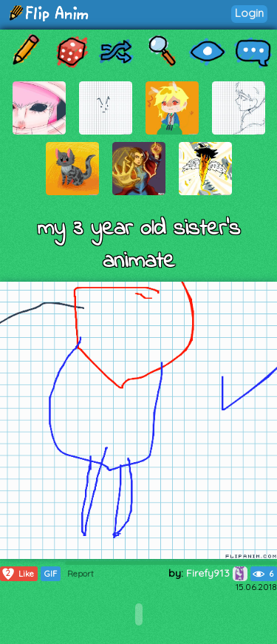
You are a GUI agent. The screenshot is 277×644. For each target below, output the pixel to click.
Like (17, 574)
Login (249, 13)
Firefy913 (217, 573)
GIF (51, 574)
